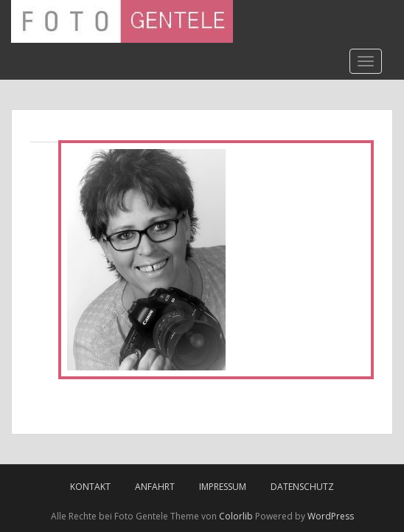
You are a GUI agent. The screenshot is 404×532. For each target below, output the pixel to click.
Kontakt (90, 487)
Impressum (223, 487)
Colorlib (236, 516)
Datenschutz (302, 487)
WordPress (331, 516)
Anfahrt (155, 487)
